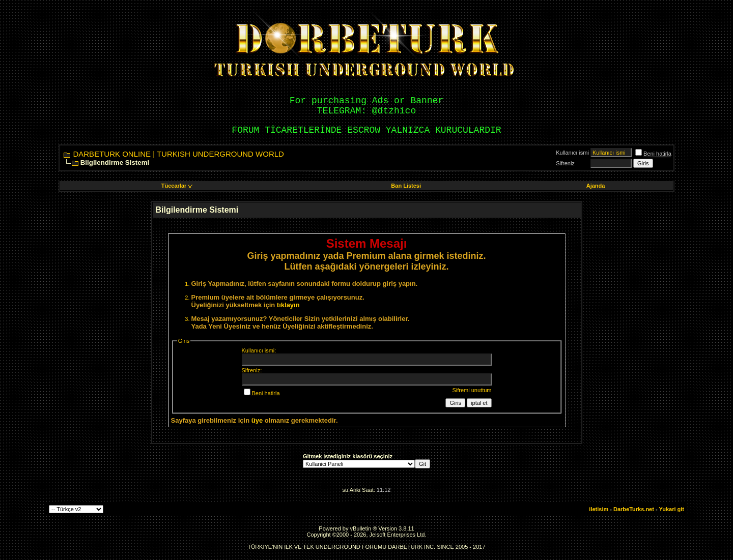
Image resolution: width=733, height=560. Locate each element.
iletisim (599, 509)
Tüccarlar (177, 186)
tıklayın (288, 305)
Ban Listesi (406, 186)
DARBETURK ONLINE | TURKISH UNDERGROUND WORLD (178, 154)
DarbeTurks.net (634, 509)
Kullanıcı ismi (572, 153)
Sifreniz (565, 163)
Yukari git (671, 509)
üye (257, 420)
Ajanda (596, 186)
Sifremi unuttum (472, 390)
